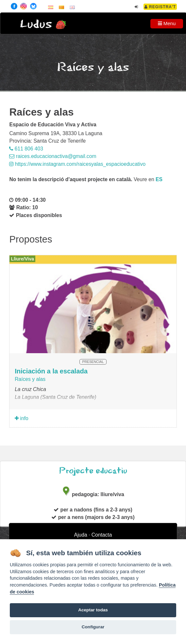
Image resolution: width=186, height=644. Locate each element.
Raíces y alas (30, 379)
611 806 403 (26, 149)
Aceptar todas (93, 610)
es (159, 179)
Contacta (102, 535)
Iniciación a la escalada (51, 371)
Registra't (160, 7)
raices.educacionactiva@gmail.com (53, 156)
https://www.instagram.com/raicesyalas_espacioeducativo (77, 164)
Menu (167, 23)
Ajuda (81, 535)
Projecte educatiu (93, 471)
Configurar (93, 627)
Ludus (36, 24)
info (22, 418)
